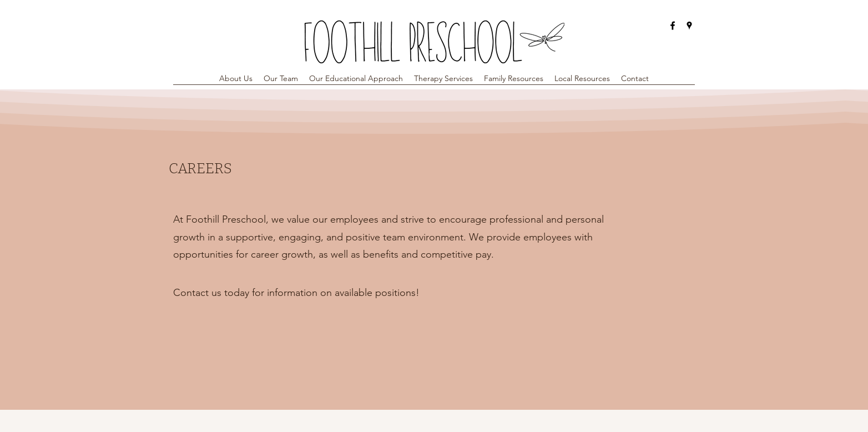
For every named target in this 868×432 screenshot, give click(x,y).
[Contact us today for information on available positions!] (296, 293)
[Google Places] (689, 26)
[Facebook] (673, 26)
